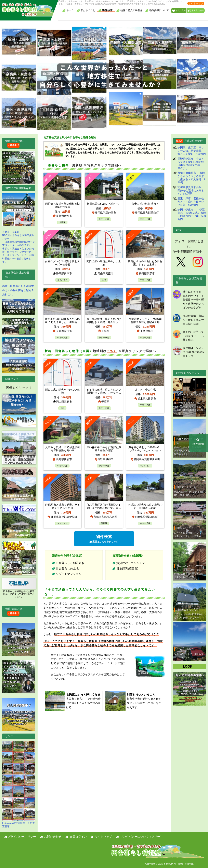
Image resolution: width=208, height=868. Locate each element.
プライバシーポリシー (22, 837)
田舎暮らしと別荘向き (70, 563)
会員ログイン (78, 837)
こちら (112, 351)
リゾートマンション (69, 574)
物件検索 (105, 10)
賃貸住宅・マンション (131, 563)
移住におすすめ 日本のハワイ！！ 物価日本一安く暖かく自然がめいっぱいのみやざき (195, 300)
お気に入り (179, 11)
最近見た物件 (196, 11)
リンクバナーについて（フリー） (142, 837)
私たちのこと (86, 10)
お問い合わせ (53, 837)
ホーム (68, 10)
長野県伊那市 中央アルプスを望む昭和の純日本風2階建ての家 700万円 (191, 163)
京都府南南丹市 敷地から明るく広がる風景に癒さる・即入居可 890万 (191, 178)
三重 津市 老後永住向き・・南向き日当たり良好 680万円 (191, 202)
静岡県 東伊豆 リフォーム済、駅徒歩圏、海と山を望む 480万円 (192, 151)
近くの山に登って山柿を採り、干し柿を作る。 (193, 336)
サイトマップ (196, 3)
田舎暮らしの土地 (67, 568)
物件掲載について (157, 10)
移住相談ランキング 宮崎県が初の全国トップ (194, 352)
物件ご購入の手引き (129, 10)
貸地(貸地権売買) (127, 568)
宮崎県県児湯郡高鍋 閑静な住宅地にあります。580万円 (191, 190)
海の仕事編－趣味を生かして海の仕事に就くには (193, 320)
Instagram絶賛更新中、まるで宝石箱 (19, 784)
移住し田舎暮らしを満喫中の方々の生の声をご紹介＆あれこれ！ (18, 290)
